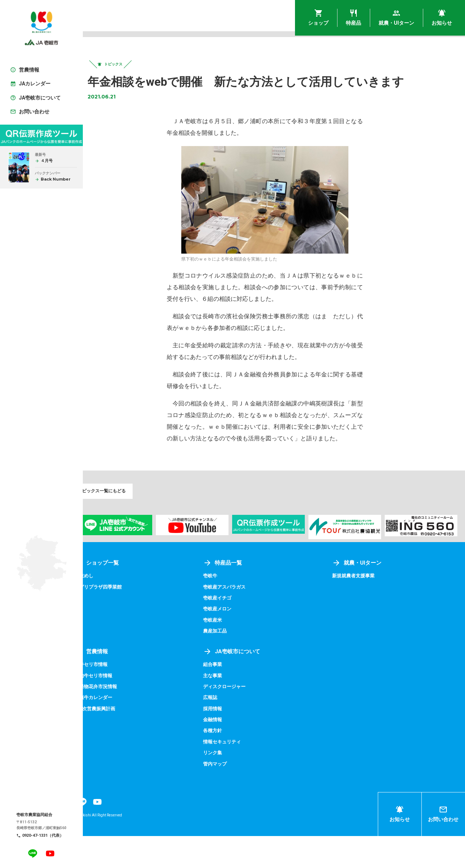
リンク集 (230, 784)
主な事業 (230, 707)
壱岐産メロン (235, 641)
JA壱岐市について (249, 683)
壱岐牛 (227, 607)
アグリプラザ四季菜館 (124, 619)
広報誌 (227, 729)
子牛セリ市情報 (117, 696)
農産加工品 (232, 663)
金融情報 (230, 751)
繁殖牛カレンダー (119, 729)
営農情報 (116, 683)
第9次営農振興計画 (121, 740)
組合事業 (230, 696)
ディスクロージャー (242, 718)
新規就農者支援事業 (363, 607)
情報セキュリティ (240, 774)
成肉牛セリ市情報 (119, 707)
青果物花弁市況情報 (122, 718)
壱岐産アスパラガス (242, 619)
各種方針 (230, 763)
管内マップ (232, 796)
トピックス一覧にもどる (123, 497)
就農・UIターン (366, 595)
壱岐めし (109, 607)
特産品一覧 (240, 595)
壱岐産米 (230, 652)
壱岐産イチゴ (235, 630)
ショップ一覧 (122, 595)
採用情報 (230, 740)
